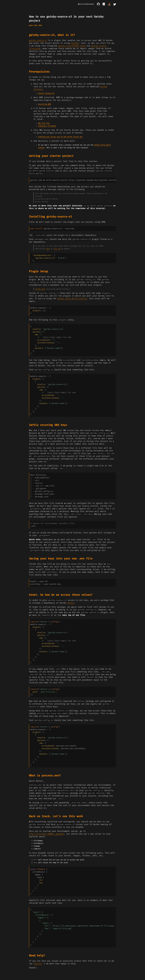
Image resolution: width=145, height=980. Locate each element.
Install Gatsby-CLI (46, 93)
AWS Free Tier (44, 123)
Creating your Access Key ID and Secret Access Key (60, 137)
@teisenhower (86, 4)
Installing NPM (44, 104)
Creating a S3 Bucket (47, 126)
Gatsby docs (40, 289)
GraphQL (75, 43)
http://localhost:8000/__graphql (47, 834)
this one (57, 249)
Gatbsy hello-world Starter (72, 299)
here (48, 249)
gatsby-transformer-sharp (72, 46)
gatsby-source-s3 (38, 40)
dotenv (71, 603)
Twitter (37, 964)
